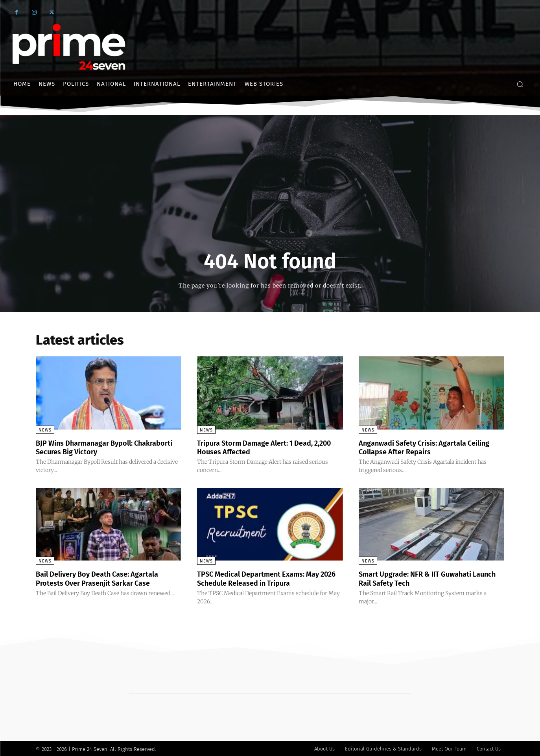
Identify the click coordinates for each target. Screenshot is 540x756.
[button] (520, 84)
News (45, 430)
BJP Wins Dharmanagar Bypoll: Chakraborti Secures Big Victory (93, 447)
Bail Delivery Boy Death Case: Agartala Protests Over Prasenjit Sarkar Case (105, 578)
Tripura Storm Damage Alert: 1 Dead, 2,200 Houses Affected (262, 447)
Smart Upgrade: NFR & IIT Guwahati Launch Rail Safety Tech (422, 578)
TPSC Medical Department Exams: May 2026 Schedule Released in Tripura (266, 578)
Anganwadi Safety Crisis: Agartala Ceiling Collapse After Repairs (419, 447)
